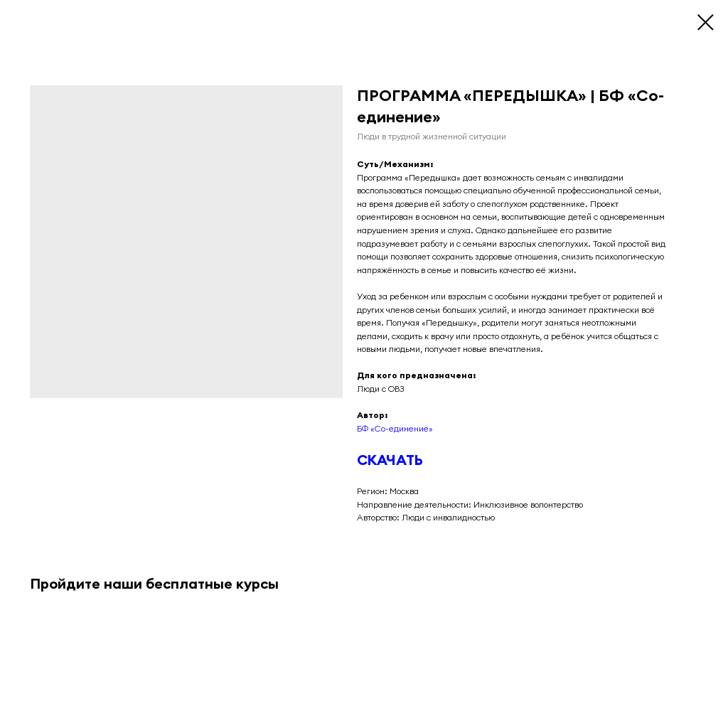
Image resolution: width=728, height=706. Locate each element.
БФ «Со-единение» (395, 428)
